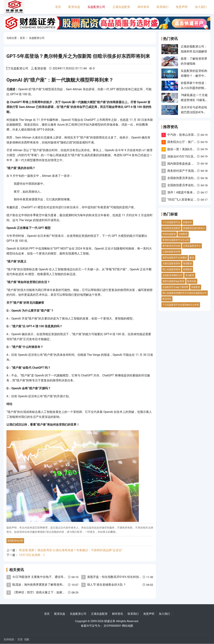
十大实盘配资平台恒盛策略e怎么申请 (181, 305)
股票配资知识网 (15, 541)
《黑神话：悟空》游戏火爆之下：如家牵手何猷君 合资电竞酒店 (54, 592)
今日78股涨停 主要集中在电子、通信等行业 (41, 577)
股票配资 (188, 269)
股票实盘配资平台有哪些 (175, 258)
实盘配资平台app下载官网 (175, 287)
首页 (58, 7)
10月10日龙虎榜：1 (32, 555)
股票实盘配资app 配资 (173, 281)
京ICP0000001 (112, 626)
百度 (20, 639)
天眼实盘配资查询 (171, 264)
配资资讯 (167, 299)
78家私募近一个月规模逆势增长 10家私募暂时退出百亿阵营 (194, 100)
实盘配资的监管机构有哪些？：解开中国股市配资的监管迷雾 (194, 76)
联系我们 (163, 7)
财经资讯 (143, 7)
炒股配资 (183, 234)
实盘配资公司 (96, 7)
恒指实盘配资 (169, 234)
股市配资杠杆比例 (171, 246)
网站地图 (128, 626)
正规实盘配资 (121, 7)
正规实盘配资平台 (192, 246)
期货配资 (188, 264)
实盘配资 (196, 287)
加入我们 (201, 7)
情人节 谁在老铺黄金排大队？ (107, 585)
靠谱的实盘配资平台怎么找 (176, 240)
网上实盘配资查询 (171, 269)
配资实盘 (74, 7)
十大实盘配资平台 (171, 222)
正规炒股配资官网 (171, 252)
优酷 (27, 639)
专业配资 (190, 275)
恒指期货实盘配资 (171, 228)
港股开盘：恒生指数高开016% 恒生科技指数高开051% (123, 577)
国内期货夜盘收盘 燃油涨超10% (188, 164)
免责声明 (182, 7)
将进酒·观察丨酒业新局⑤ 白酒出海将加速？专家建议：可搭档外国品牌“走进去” (71, 550)
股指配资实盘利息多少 (194, 228)
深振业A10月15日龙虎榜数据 (186, 156)
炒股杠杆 (188, 222)
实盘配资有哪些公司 (172, 275)
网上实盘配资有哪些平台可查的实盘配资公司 (185, 293)
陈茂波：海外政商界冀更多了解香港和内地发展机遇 (46, 585)
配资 (192, 258)
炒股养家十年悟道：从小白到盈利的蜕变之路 (194, 88)
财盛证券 (110, 621)
